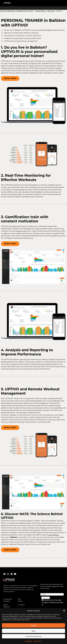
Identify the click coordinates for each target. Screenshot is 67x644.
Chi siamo (21, 605)
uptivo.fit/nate (53, 535)
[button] (64, 611)
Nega (33, 631)
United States (40, 11)
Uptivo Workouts (7, 606)
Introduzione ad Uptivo (8, 600)
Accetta (33, 625)
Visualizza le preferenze (34, 636)
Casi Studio (20, 600)
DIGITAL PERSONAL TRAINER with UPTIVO (17, 11)
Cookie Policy (28, 641)
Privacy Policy (38, 641)
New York (51, 11)
